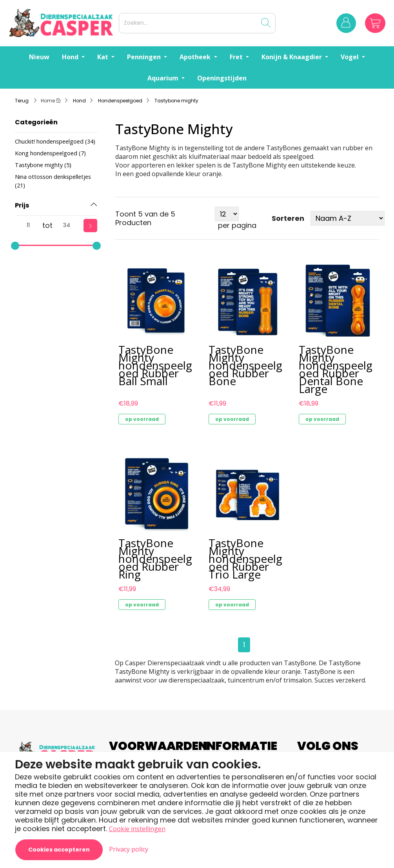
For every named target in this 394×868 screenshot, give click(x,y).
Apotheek (196, 57)
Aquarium (164, 78)
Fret (237, 57)
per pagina (237, 226)
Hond (71, 57)
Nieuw (39, 57)
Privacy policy (129, 849)
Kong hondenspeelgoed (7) (50, 153)
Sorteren (288, 218)
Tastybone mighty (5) (43, 165)
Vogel (350, 57)
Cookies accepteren (59, 850)
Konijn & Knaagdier (292, 57)
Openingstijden (222, 78)
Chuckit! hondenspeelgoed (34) (55, 141)
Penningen (145, 57)
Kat (103, 57)
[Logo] (62, 23)
